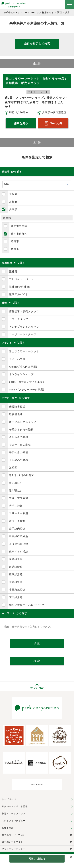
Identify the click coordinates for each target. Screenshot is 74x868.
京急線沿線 (16, 582)
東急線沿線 (16, 559)
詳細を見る (21, 123)
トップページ (9, 799)
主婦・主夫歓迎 (19, 498)
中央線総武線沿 (19, 536)
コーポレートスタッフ (23, 334)
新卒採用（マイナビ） (14, 835)
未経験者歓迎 (17, 407)
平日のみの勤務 (19, 452)
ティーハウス (17, 359)
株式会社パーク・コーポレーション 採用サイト (29, 13)
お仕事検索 (8, 828)
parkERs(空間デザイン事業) (26, 382)
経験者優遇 (16, 414)
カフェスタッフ (19, 319)
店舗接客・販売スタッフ (24, 311)
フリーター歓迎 (19, 513)
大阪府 (13, 194)
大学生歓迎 (16, 506)
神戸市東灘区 (19, 234)
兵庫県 (69, 13)
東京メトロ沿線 (19, 551)
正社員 (13, 271)
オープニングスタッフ (23, 422)
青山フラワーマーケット (24, 351)
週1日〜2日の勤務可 (22, 475)
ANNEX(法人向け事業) (23, 367)
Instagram (37, 785)
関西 (59, 13)
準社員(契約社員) (20, 287)
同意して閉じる (37, 859)
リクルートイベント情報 (15, 806)
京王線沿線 (16, 597)
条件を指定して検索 (37, 44)
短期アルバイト (19, 294)
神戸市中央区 (19, 226)
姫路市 (15, 241)
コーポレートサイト (12, 842)
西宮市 (15, 249)
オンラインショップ (21, 374)
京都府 (13, 202)
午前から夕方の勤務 (21, 429)
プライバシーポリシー (14, 849)
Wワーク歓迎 (17, 521)
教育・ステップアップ (14, 814)
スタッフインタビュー (14, 821)
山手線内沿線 (17, 529)
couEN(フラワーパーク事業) (27, 390)
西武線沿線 (16, 567)
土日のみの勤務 (19, 460)
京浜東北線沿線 (19, 544)
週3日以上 (15, 483)
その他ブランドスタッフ (24, 327)
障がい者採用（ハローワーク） (28, 605)
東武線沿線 (16, 574)
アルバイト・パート (21, 279)
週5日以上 (15, 490)
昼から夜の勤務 (19, 437)
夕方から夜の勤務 (20, 445)
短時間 (13, 468)
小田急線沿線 (17, 590)
